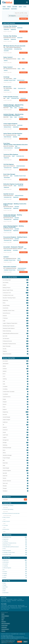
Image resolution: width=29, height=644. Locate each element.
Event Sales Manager (9, 174)
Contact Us (15, 599)
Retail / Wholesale (7, 551)
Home (3, 614)
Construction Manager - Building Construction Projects (13, 216)
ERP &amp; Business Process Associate (14, 46)
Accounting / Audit (7, 554)
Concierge (6, 77)
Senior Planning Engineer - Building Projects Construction (14, 227)
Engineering (6, 539)
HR (4, 570)
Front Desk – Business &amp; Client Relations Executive (16, 144)
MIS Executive (7, 87)
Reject (25, 642)
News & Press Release (6, 624)
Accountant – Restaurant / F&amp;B (13, 247)
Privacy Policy (4, 600)
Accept (20, 642)
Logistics (5, 575)
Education (4, 622)
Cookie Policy (10, 643)
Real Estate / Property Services (10, 543)
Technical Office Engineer (11, 155)
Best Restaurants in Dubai (16, 608)
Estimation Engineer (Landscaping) (13, 184)
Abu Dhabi (15, 7)
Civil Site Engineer (9, 164)
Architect (5, 572)
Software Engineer (7, 568)
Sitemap (9, 602)
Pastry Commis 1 (8, 57)
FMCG (4, 549)
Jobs (3, 620)
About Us (3, 599)
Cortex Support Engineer (10, 124)
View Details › (23, 31)
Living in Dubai (4, 605)
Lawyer (5, 577)
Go (25, 499)
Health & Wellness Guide (22, 607)
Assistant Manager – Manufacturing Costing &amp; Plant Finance (13, 105)
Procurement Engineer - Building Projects (15, 237)
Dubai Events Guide (13, 607)
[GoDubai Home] (7, 2)
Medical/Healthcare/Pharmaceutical (11, 547)
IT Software (6, 541)
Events (3, 618)
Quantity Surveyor (9, 194)
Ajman (20, 7)
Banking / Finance (7, 545)
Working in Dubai (21, 605)
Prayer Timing (4, 602)
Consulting (5, 566)
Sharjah (9, 7)
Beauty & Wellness (5, 616)
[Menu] (27, 2)
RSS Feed (20, 599)
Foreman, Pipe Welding (10, 26)
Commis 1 (6, 257)
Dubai (4, 7)
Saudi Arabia (14, 9)
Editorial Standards (9, 599)
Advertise (9, 600)
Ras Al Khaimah (6, 9)
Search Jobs (24, 19)
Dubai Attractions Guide (12, 605)
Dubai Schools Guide (5, 607)
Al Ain (25, 7)
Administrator (6, 562)
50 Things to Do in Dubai (6, 608)
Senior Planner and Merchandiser (13, 134)
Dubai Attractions (21, 600)
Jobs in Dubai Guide (5, 609)
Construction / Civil (7, 537)
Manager (5, 573)
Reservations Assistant (10, 267)
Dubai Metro (14, 600)
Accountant (6, 564)
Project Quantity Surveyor (11, 97)
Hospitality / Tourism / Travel (9, 552)
